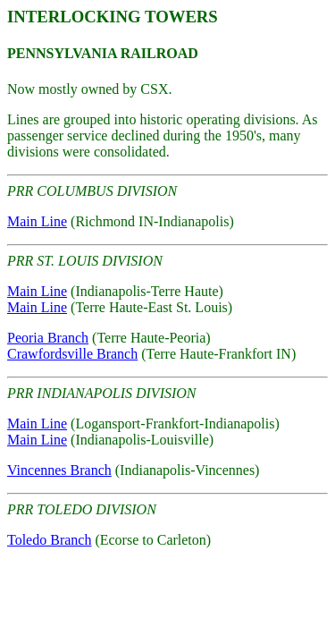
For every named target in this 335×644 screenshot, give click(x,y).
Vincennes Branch (59, 470)
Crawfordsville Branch (72, 354)
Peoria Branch (48, 338)
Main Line (37, 221)
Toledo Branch (49, 540)
